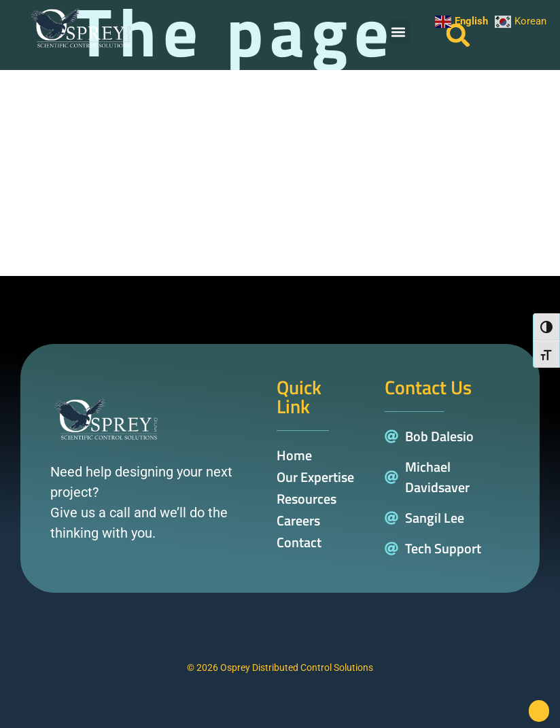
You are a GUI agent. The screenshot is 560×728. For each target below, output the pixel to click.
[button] (399, 32)
